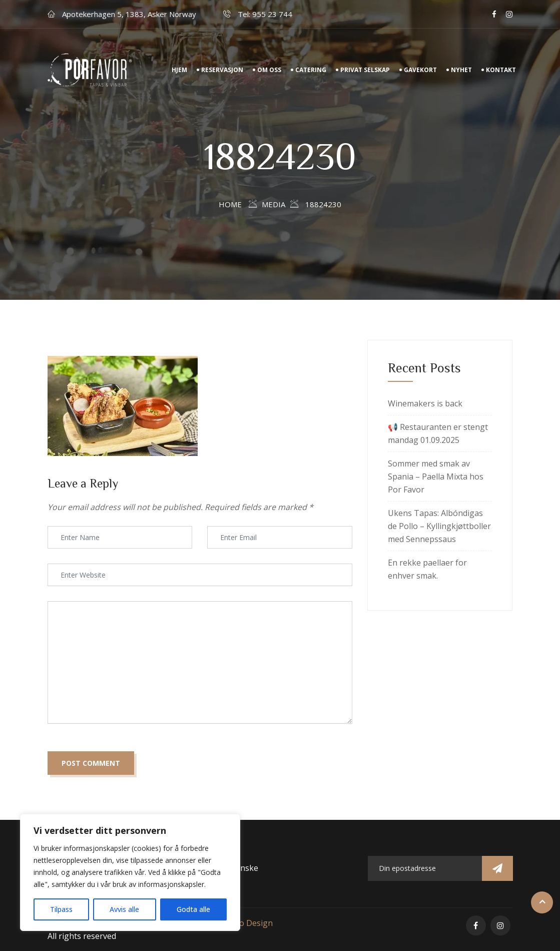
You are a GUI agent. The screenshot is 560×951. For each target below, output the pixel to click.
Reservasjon (222, 70)
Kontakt (501, 70)
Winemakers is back (425, 403)
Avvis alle (124, 909)
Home (230, 204)
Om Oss (269, 70)
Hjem (179, 70)
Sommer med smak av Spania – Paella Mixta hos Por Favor (436, 477)
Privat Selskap (365, 70)
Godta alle (193, 909)
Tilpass (61, 909)
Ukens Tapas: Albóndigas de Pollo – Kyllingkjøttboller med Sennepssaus (439, 526)
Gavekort (420, 70)
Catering (311, 70)
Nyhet (461, 70)
